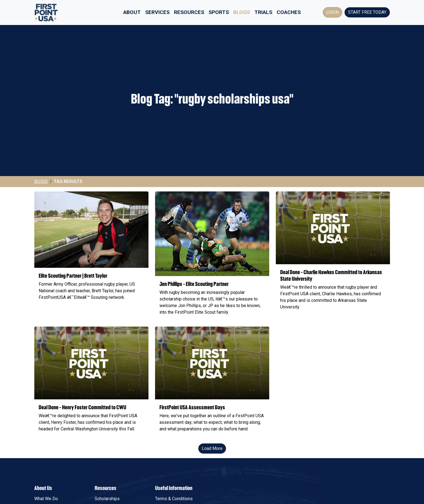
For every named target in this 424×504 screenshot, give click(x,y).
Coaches (289, 12)
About (132, 12)
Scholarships (107, 499)
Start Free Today (367, 12)
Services (157, 12)
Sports (219, 12)
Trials (263, 12)
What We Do (46, 499)
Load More (212, 448)
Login (332, 12)
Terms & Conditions (174, 499)
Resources (189, 12)
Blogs (242, 12)
